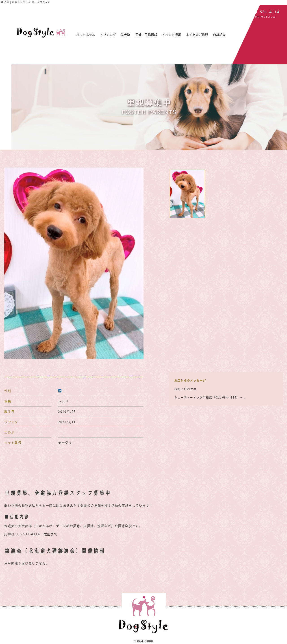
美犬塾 (125, 35)
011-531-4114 (27, 534)
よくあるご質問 (197, 35)
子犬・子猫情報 (146, 35)
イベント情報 (172, 35)
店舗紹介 (219, 35)
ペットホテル (86, 35)
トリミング (108, 35)
